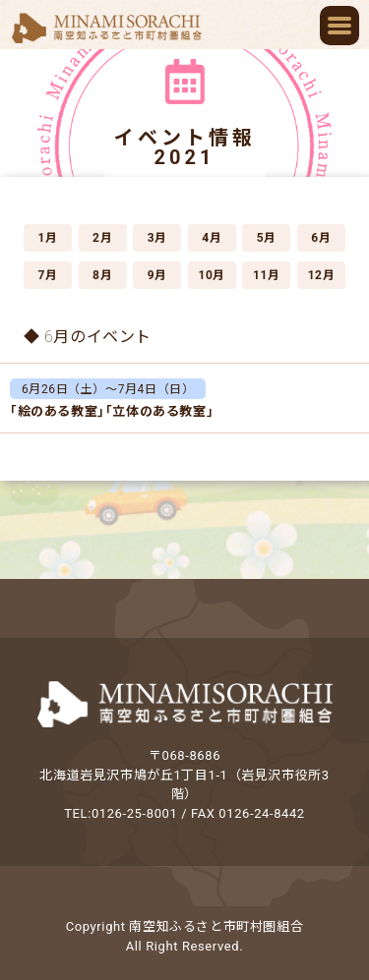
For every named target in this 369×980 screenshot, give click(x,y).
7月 (47, 275)
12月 (322, 275)
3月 (157, 238)
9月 (157, 275)
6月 (321, 238)
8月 (102, 275)
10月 (212, 275)
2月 (102, 238)
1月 (47, 238)
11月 (267, 275)
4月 (212, 238)
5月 (267, 238)
